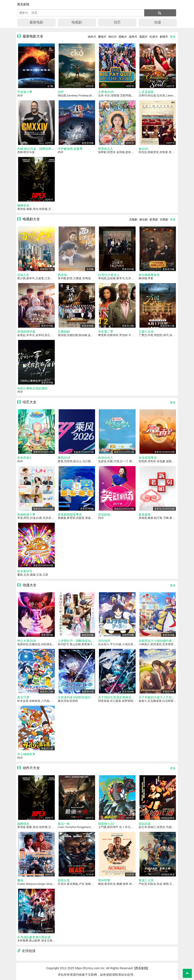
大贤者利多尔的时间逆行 (74, 697)
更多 (173, 37)
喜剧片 (143, 37)
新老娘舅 (145, 515)
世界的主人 (106, 149)
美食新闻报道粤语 (70, 515)
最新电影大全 (33, 36)
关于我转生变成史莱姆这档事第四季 (122, 697)
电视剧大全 (31, 219)
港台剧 (143, 219)
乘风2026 (64, 458)
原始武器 (145, 824)
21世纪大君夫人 (109, 275)
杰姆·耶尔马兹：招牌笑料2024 (38, 149)
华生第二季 (106, 332)
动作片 (92, 37)
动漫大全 (30, 585)
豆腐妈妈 (64, 332)
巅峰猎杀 (23, 205)
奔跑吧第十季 (26, 515)
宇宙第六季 (25, 92)
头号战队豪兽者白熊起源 (34, 937)
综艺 (117, 22)
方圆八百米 (146, 332)
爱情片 (102, 37)
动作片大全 (31, 768)
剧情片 (164, 37)
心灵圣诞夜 (146, 92)
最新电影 (36, 22)
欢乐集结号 (25, 571)
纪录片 (154, 37)
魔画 (20, 880)
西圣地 (62, 275)
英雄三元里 (146, 880)
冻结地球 (104, 641)
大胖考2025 (106, 92)
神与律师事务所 (149, 275)
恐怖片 (123, 37)
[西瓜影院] (141, 968)
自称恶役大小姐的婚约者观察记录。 (163, 641)
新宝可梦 (23, 697)
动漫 (158, 22)
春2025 (143, 149)
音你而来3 (24, 458)
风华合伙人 (106, 458)
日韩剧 (164, 219)
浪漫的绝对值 (26, 332)
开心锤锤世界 (26, 754)
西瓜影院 (23, 4)
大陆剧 (133, 219)
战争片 (133, 37)
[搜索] (160, 13)
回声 (61, 92)
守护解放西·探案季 (70, 149)
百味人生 (23, 275)
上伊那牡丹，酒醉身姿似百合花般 (80, 641)
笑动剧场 (104, 515)
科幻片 (113, 37)
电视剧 (77, 22)
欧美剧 (154, 219)
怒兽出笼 (64, 880)
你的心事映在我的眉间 (32, 388)
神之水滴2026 (27, 641)
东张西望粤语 (148, 458)
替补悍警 (104, 880)
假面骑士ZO (106, 824)
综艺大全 (30, 402)
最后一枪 (64, 824)
